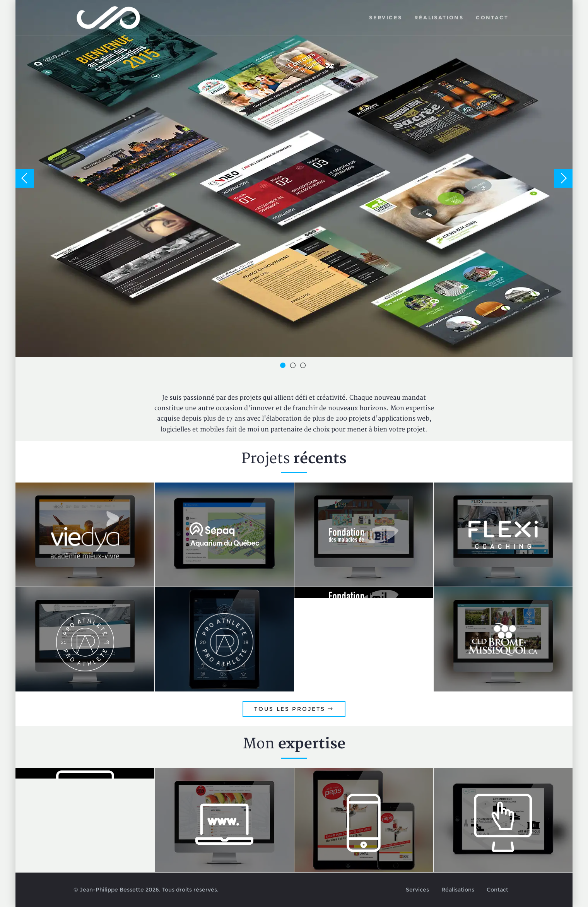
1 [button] (284, 366)
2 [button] (294, 366)
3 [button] (304, 366)
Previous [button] (25, 178)
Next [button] (563, 178)
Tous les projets (294, 709)
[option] (294, 178)
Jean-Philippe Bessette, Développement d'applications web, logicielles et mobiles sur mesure (109, 18)
